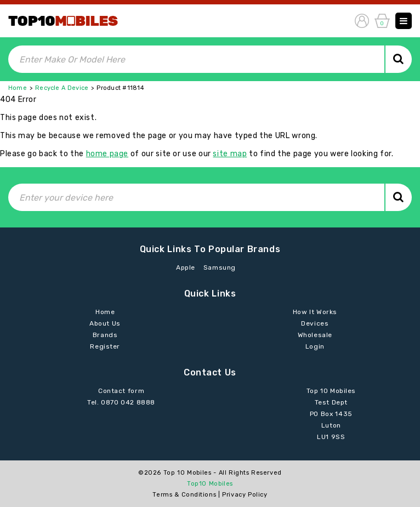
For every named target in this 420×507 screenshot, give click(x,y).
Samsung (220, 267)
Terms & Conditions (184, 495)
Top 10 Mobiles (187, 473)
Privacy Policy (245, 495)
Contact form (121, 391)
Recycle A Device (62, 88)
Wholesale (315, 335)
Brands (105, 335)
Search (398, 59)
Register (105, 346)
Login (315, 346)
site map (230, 154)
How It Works (315, 312)
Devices (315, 323)
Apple (186, 267)
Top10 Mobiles (210, 484)
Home (18, 88)
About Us (105, 323)
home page (107, 154)
